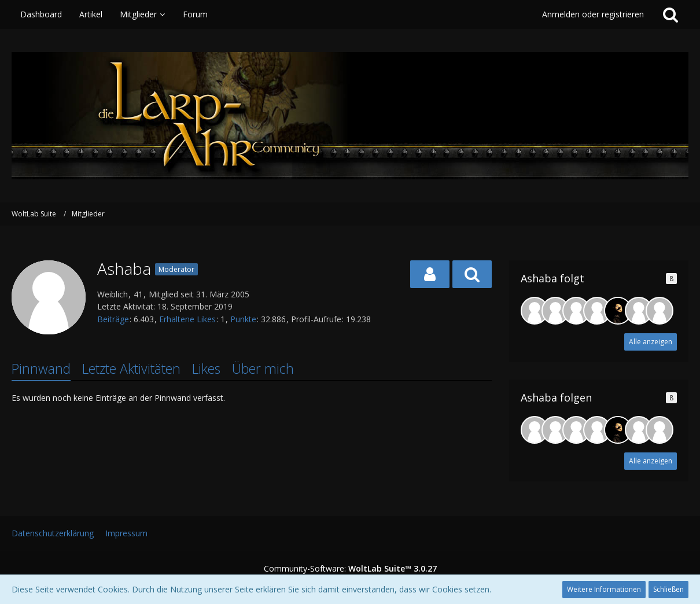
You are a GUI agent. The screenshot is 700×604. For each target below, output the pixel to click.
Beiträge (113, 319)
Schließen (668, 589)
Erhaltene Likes (187, 319)
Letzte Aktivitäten (131, 369)
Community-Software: (350, 568)
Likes (206, 369)
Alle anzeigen (651, 342)
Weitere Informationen (604, 589)
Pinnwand (41, 369)
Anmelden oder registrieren (593, 14)
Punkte (243, 319)
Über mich (263, 369)
